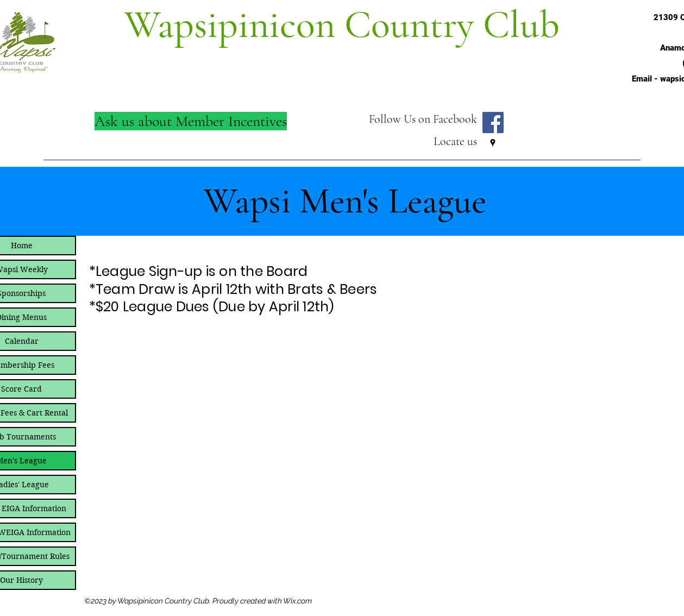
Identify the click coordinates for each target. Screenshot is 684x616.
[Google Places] (493, 143)
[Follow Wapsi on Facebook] (493, 122)
